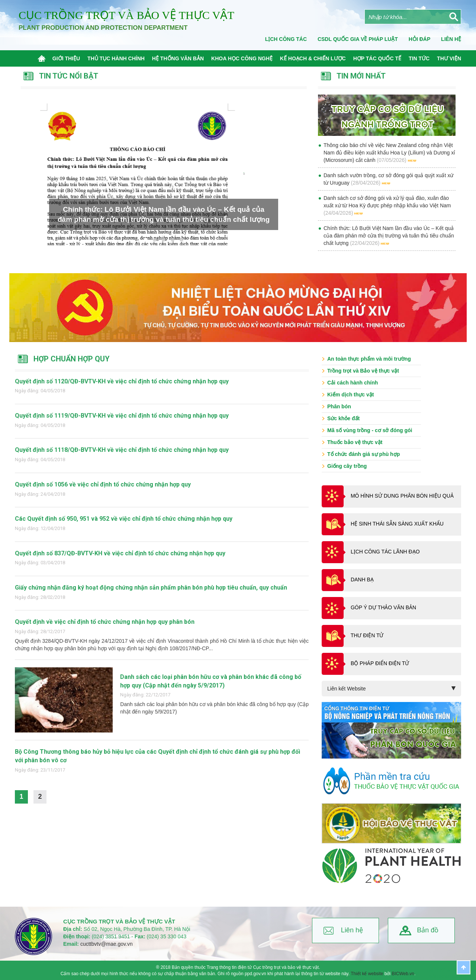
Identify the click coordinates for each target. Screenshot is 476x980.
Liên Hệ (451, 39)
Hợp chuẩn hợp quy (72, 359)
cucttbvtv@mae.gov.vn (107, 944)
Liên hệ (352, 930)
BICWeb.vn (403, 974)
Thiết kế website (367, 974)
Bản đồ (428, 930)
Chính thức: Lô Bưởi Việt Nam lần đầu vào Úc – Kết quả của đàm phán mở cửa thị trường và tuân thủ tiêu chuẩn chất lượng (389, 236)
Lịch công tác (286, 39)
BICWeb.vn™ (452, 977)
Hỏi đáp (419, 39)
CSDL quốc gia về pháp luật (358, 39)
